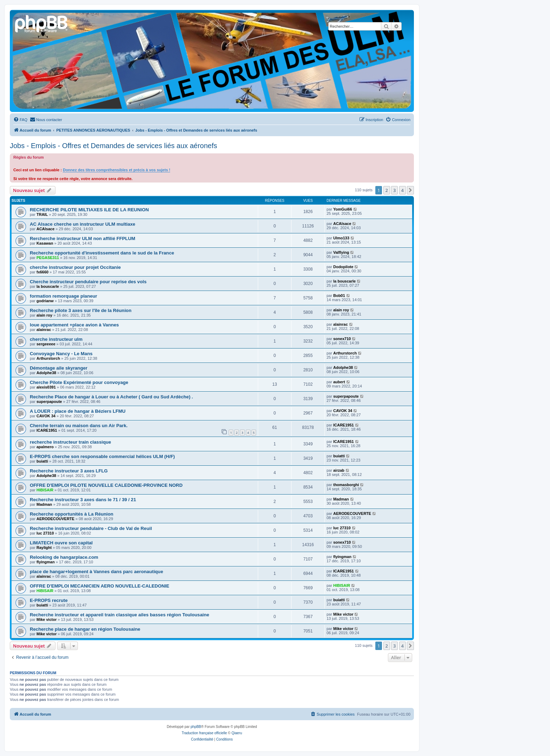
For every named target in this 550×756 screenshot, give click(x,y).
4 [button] (403, 190)
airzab (339, 470)
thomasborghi (346, 485)
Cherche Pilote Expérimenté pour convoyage (79, 382)
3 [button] (394, 190)
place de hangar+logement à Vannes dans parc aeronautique (96, 572)
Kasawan (45, 243)
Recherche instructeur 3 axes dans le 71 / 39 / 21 (83, 500)
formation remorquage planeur (63, 296)
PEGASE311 (48, 258)
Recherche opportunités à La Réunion (72, 514)
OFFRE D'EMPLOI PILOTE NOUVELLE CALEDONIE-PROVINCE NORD (106, 485)
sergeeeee (46, 344)
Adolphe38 (46, 373)
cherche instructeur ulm (56, 339)
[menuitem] (20, 120)
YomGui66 (343, 209)
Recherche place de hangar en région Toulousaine (85, 629)
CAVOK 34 (46, 416)
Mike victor (46, 619)
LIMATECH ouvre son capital (61, 543)
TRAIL (42, 214)
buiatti (42, 461)
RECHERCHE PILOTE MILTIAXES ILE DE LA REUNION (89, 210)
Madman (44, 504)
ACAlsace (45, 229)
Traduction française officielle (204, 733)
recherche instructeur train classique (71, 442)
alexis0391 (46, 387)
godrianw (45, 301)
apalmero (45, 447)
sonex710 (342, 339)
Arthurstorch (48, 358)
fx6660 (42, 272)
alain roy (44, 315)
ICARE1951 (47, 430)
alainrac (44, 330)
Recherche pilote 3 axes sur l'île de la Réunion (81, 310)
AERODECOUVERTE (55, 519)
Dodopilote (343, 267)
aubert (339, 382)
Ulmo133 (341, 238)
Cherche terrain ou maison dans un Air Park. (79, 426)
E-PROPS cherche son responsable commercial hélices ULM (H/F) (102, 456)
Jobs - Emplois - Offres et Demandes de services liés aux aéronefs (113, 146)
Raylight (44, 548)
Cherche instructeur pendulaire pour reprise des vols (88, 282)
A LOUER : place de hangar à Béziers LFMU (78, 411)
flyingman (46, 562)
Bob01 (339, 296)
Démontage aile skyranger (59, 368)
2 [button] (387, 190)
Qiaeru (237, 733)
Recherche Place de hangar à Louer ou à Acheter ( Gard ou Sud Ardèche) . (111, 397)
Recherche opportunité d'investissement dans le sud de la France (102, 253)
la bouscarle (48, 286)
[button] (410, 190)
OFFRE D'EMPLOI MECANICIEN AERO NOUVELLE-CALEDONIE (100, 586)
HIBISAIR (45, 490)
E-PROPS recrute (49, 600)
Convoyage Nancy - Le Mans (61, 354)
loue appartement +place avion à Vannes (74, 325)
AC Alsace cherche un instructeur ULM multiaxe (83, 224)
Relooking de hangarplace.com (64, 557)
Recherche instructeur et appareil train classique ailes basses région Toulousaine (119, 615)
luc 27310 (45, 533)
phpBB (196, 727)
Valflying (341, 252)
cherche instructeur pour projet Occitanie (75, 267)
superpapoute (49, 402)
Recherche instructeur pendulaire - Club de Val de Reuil (91, 528)
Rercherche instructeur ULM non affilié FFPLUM (82, 238)
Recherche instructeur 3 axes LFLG (69, 471)
